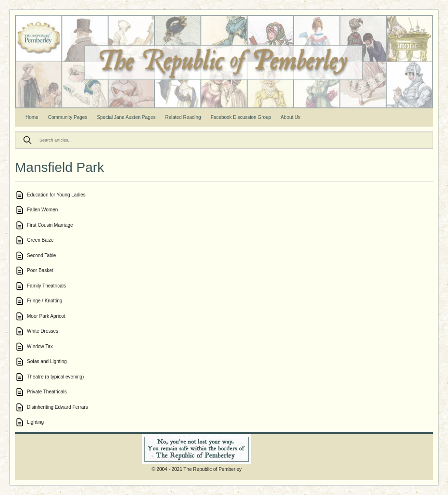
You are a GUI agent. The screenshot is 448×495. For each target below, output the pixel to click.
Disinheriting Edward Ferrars (58, 407)
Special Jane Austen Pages (126, 117)
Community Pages (68, 117)
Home (32, 117)
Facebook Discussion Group (241, 117)
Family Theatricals (46, 286)
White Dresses (43, 331)
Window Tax (40, 346)
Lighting (35, 422)
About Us (290, 117)
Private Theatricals (47, 392)
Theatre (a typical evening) (55, 377)
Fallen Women (42, 210)
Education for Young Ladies (56, 195)
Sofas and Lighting (47, 361)
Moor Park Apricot (46, 316)
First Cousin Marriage (50, 225)
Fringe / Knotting (45, 301)
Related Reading (183, 117)
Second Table (41, 255)
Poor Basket (40, 270)
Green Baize (40, 240)
